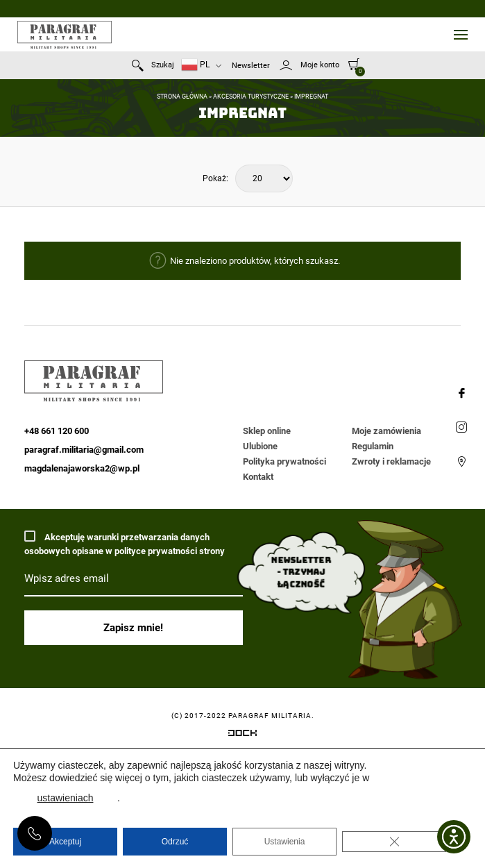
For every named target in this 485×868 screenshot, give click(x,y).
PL (195, 65)
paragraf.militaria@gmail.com (84, 450)
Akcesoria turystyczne (251, 97)
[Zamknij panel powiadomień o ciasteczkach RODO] (394, 842)
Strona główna (182, 97)
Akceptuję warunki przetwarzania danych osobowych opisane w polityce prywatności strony (125, 543)
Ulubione (260, 446)
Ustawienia (285, 842)
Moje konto (320, 65)
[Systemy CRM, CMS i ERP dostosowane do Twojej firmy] (242, 735)
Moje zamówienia (386, 431)
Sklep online (267, 431)
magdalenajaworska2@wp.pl (82, 468)
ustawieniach (66, 798)
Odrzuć (175, 842)
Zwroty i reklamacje (391, 461)
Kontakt (258, 477)
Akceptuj (65, 842)
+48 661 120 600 (35, 833)
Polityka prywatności (284, 461)
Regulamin (373, 446)
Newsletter (251, 66)
